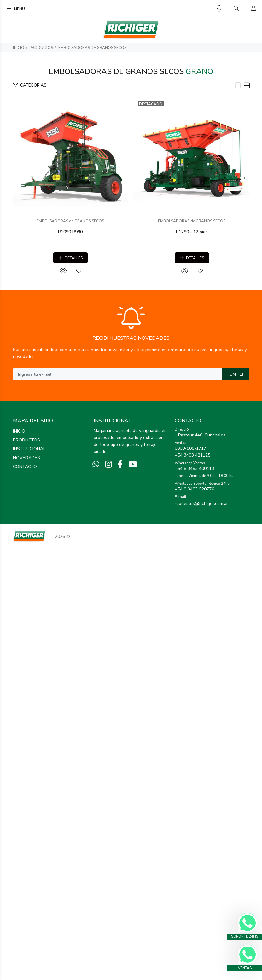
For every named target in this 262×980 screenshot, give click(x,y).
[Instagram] (108, 897)
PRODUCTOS (41, 48)
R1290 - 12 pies (131, 664)
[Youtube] (133, 897)
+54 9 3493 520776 (194, 921)
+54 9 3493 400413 (194, 901)
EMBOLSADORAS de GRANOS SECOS (92, 48)
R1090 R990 (131, 353)
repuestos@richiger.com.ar (201, 936)
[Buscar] (236, 9)
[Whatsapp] (96, 897)
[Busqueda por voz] (219, 9)
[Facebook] (120, 897)
